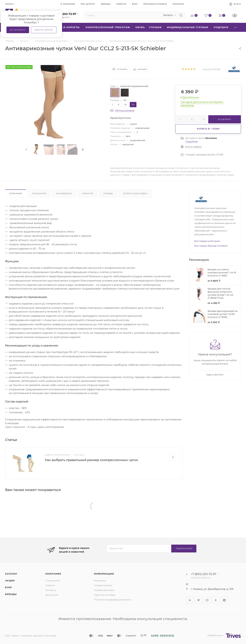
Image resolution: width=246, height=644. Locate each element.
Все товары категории (207, 241)
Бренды (11, 594)
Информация (104, 574)
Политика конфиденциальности (113, 600)
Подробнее (191, 142)
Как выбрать (64, 194)
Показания (39, 194)
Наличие (88, 194)
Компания (53, 574)
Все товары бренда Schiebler (211, 246)
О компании (52, 581)
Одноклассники (216, 600)
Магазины (100, 581)
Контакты (51, 590)
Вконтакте (190, 600)
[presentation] (26, 150)
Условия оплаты (103, 585)
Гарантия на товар (105, 595)
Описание (16, 194)
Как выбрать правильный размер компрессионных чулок (91, 460)
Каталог (11, 574)
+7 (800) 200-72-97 (63, 14)
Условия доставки (104, 590)
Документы (52, 595)
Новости (50, 585)
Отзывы (108, 194)
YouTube (207, 600)
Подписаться (184, 549)
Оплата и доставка (135, 194)
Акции (10, 581)
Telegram (198, 600)
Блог (9, 587)
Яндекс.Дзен (224, 600)
